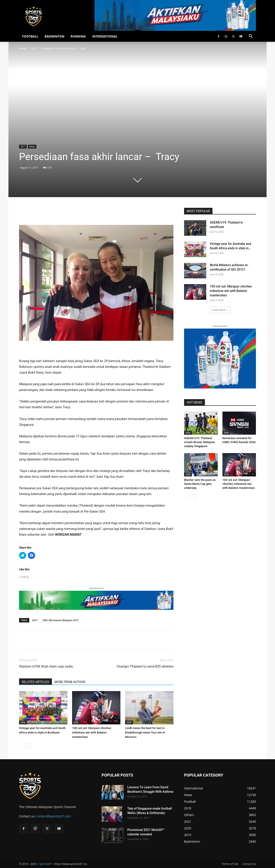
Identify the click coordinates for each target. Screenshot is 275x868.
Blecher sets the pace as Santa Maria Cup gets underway (200, 484)
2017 (34, 49)
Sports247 (46, 864)
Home (23, 49)
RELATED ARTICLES (35, 682)
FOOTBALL (30, 36)
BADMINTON (54, 36)
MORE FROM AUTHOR (70, 682)
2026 (23, 722)
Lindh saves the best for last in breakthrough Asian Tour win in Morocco (145, 732)
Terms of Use (230, 864)
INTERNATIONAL (105, 36)
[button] (251, 37)
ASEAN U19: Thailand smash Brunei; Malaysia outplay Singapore (199, 442)
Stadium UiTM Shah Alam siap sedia (46, 666)
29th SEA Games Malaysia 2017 (61, 620)
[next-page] (29, 746)
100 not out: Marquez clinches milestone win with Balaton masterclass (92, 732)
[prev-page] (22, 746)
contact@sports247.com (54, 816)
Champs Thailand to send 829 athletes (145, 666)
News (32, 147)
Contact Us (249, 864)
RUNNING (78, 36)
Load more (220, 310)
